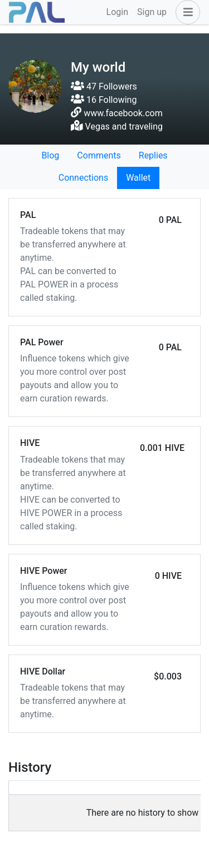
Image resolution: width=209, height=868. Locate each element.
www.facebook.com (123, 113)
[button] (186, 12)
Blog (50, 155)
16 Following (104, 100)
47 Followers (104, 86)
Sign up (152, 12)
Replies (153, 155)
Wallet (138, 178)
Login (117, 12)
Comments (99, 155)
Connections (83, 178)
